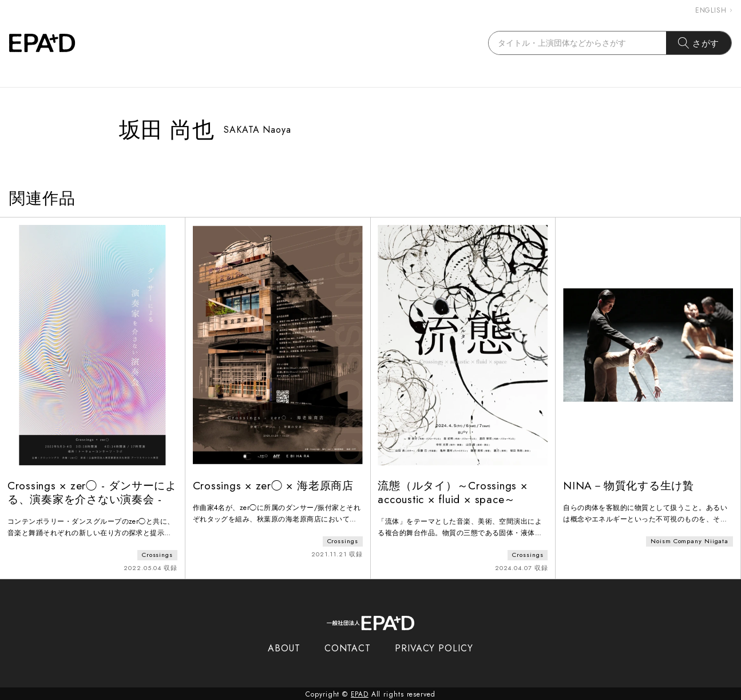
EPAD (360, 693)
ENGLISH (714, 10)
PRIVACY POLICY (434, 647)
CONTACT (348, 647)
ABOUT (284, 647)
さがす (699, 43)
